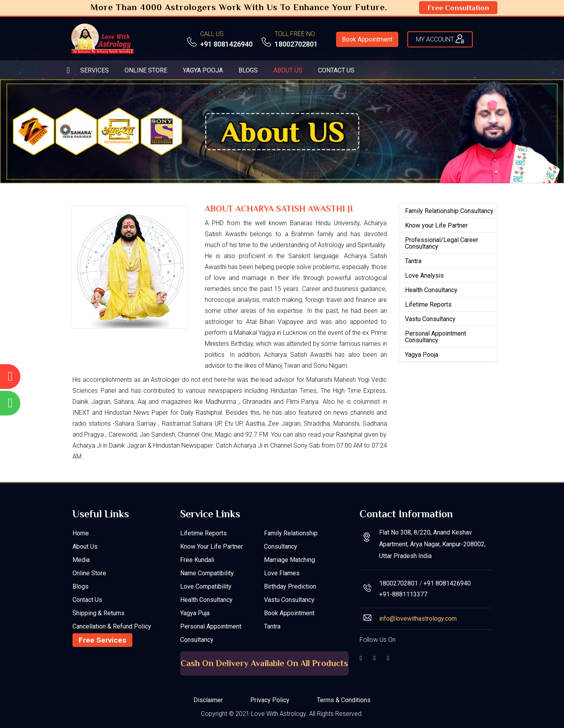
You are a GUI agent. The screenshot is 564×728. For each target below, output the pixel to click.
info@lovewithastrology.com (418, 619)
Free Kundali (197, 560)
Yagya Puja (195, 613)
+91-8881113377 (403, 594)
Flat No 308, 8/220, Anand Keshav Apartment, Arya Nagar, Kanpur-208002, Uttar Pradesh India (432, 544)
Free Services (102, 640)
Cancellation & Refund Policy (112, 626)
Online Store (89, 573)
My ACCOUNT (440, 39)
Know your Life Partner (436, 225)
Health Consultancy (431, 290)
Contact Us (87, 600)
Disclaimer (208, 700)
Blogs (80, 586)
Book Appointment (367, 39)
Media (81, 560)
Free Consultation (458, 8)
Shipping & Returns (99, 613)
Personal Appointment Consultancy (436, 337)
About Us (85, 546)
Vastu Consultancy (430, 319)
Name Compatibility (207, 573)
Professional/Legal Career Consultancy (442, 243)
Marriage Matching (289, 560)
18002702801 (296, 44)
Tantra (413, 261)
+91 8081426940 (226, 44)
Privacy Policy (270, 700)
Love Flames (282, 573)
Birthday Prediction (290, 586)
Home (81, 533)
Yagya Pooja (422, 355)
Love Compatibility (206, 586)
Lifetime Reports (428, 304)
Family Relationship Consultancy (449, 211)
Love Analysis (424, 275)
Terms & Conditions (344, 700)
